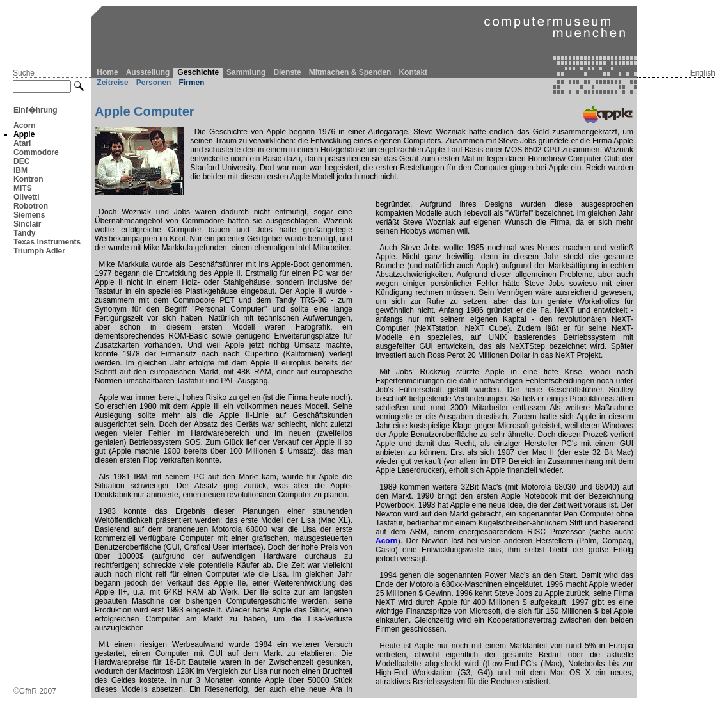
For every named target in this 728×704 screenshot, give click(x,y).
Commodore (36, 152)
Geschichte (198, 72)
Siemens (29, 215)
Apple (24, 134)
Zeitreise (112, 83)
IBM (20, 170)
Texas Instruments (47, 242)
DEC (21, 161)
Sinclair (27, 224)
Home (107, 72)
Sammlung (246, 72)
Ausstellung (148, 72)
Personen (154, 83)
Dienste (287, 72)
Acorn (25, 125)
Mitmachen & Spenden (350, 72)
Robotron (31, 206)
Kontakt (413, 72)
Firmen (191, 83)
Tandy (24, 233)
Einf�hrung (36, 110)
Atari (22, 143)
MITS (23, 188)
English (703, 73)
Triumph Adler (39, 251)
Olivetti (27, 197)
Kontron (28, 179)
